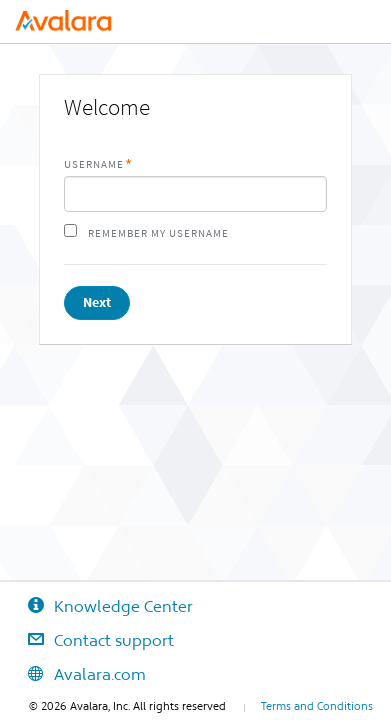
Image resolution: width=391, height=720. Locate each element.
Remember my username (158, 233)
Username (94, 164)
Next (97, 302)
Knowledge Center (96, 606)
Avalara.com (73, 674)
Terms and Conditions (317, 706)
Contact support (87, 640)
